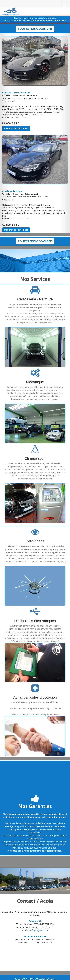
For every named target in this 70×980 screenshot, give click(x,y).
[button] (5, 133)
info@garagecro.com (38, 930)
